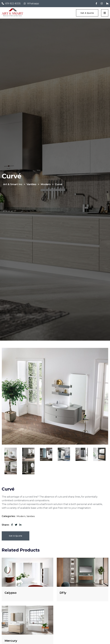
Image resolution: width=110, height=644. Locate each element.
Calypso (11, 593)
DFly (63, 593)
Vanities (31, 516)
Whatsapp (33, 4)
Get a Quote (16, 536)
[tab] (11, 454)
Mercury (11, 641)
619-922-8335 (13, 4)
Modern (21, 516)
